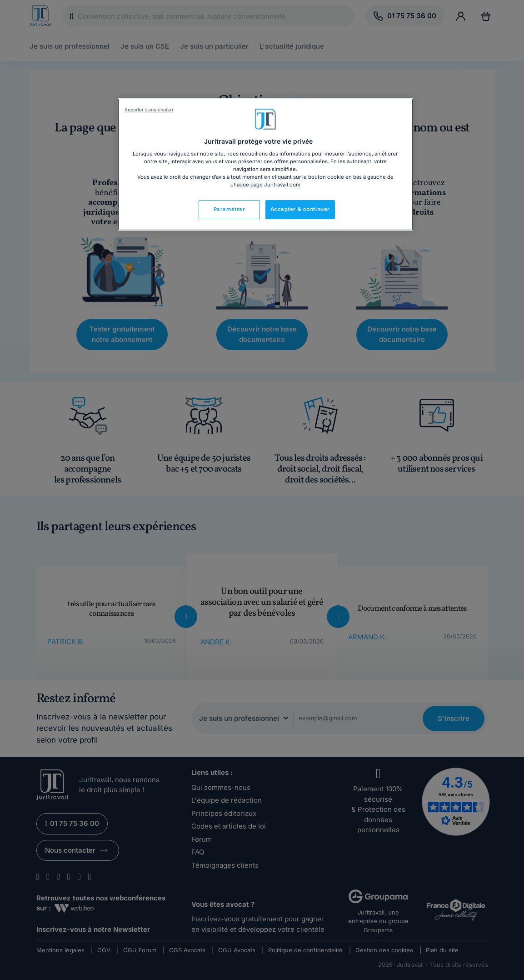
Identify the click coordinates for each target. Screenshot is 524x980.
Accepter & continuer (300, 209)
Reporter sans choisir (149, 110)
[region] (265, 165)
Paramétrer (230, 209)
